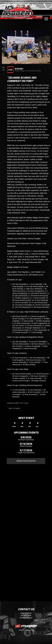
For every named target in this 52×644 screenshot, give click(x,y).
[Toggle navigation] (46, 19)
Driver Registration (26, 461)
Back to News (14, 408)
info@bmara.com (26, 618)
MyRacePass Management (26, 630)
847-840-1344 (26, 615)
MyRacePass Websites (26, 626)
